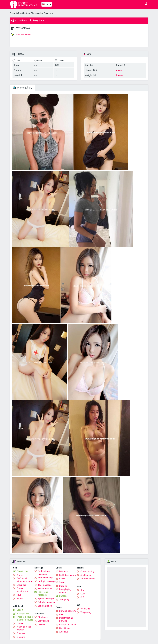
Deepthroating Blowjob (66, 619)
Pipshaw (21, 633)
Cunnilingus (65, 628)
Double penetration (22, 590)
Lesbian (42, 624)
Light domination (67, 575)
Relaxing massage (47, 602)
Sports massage (46, 599)
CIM (82, 590)
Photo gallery (22, 88)
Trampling (64, 600)
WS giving (85, 609)
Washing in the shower (24, 628)
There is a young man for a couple (25, 618)
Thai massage (45, 585)
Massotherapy (45, 589)
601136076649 (23, 28)
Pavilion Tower (21, 35)
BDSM (62, 579)
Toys (19, 595)
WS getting (86, 612)
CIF (82, 597)
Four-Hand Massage (43, 593)
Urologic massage (47, 581)
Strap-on (63, 586)
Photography (23, 614)
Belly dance (43, 621)
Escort (20, 610)
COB (83, 594)
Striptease (43, 617)
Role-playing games (65, 591)
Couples (21, 623)
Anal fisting (86, 575)
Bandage (63, 596)
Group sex (21, 585)
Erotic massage (45, 578)
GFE (61, 615)
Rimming (21, 637)
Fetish (20, 599)
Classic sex (22, 571)
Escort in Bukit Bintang (20, 13)
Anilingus (64, 632)
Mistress (64, 571)
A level (20, 575)
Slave (62, 582)
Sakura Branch (45, 606)
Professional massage (44, 573)
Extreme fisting (88, 579)
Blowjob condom (67, 611)
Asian (119, 70)
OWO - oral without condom (25, 580)
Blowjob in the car (68, 624)
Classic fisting (87, 571)
